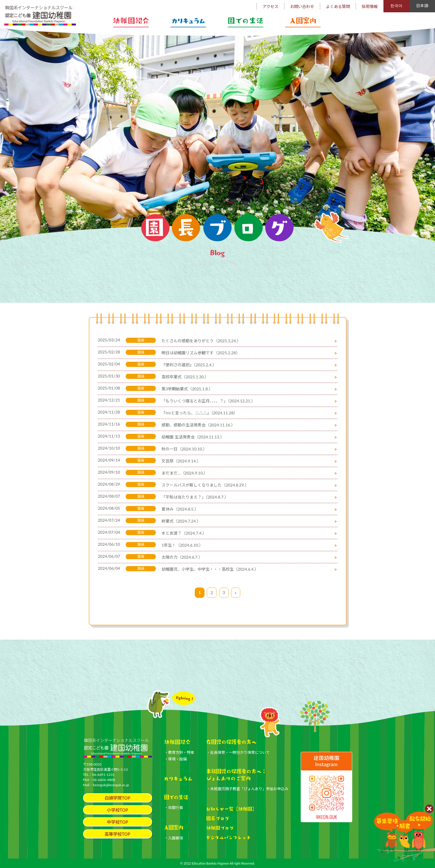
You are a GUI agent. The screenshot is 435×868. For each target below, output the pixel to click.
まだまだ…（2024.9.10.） (185, 473)
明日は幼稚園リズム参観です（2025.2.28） (201, 353)
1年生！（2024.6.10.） (182, 545)
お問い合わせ (302, 6)
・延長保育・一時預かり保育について (238, 752)
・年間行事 (174, 808)
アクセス (270, 6)
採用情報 (370, 6)
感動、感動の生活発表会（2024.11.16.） (198, 425)
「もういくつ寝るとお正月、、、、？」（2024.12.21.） (208, 401)
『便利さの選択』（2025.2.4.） (189, 365)
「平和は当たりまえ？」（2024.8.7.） (195, 497)
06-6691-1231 (104, 775)
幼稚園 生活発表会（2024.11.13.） (193, 437)
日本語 (422, 6)
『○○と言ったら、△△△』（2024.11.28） (199, 413)
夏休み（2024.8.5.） (180, 509)
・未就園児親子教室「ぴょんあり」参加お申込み (247, 789)
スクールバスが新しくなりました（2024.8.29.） (205, 485)
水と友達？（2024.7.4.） (184, 533)
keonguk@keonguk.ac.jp (111, 785)
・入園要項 (174, 838)
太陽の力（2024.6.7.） (182, 557)
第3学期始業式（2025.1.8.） (187, 389)
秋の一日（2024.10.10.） (184, 449)
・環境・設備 (176, 759)
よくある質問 (338, 6)
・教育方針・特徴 (179, 752)
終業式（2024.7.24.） (181, 521)
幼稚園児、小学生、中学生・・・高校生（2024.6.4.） (210, 569)
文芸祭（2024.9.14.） (181, 461)
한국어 (396, 6)
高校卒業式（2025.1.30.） (185, 377)
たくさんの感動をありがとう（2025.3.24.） (201, 341)
